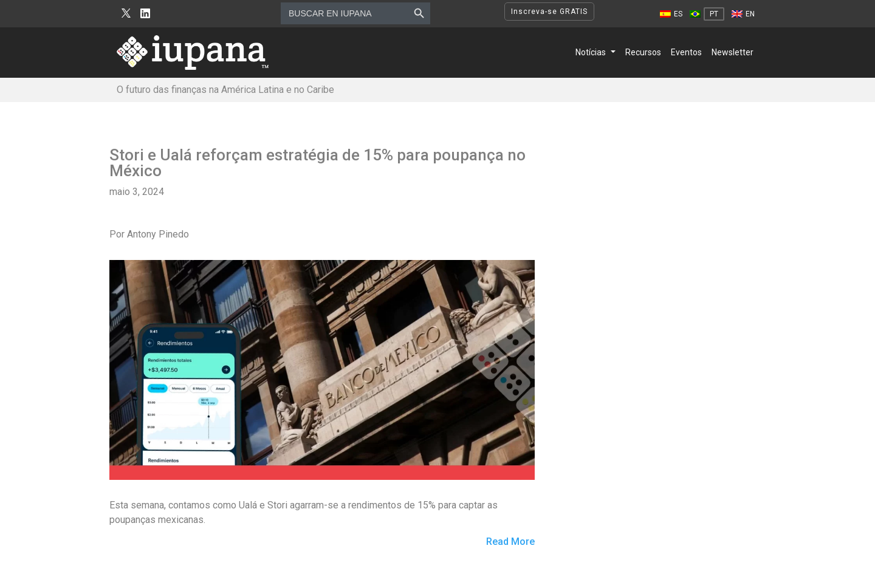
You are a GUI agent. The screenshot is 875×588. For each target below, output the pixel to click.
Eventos (686, 52)
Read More (510, 542)
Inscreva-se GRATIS (549, 12)
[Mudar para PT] (707, 14)
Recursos (643, 52)
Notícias (591, 52)
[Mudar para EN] (743, 14)
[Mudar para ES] (671, 14)
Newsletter (733, 52)
